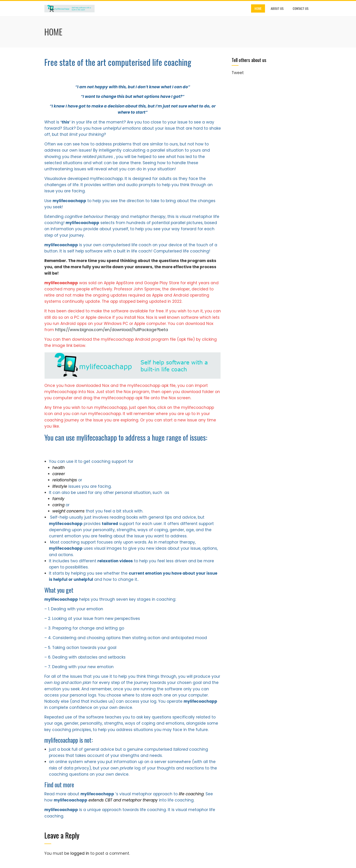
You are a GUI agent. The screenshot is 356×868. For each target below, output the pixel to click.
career (59, 474)
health (59, 468)
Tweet (238, 73)
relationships (65, 480)
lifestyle (60, 486)
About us (277, 8)
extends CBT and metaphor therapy (124, 800)
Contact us (301, 8)
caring (59, 505)
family (58, 499)
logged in (80, 853)
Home (258, 8)
